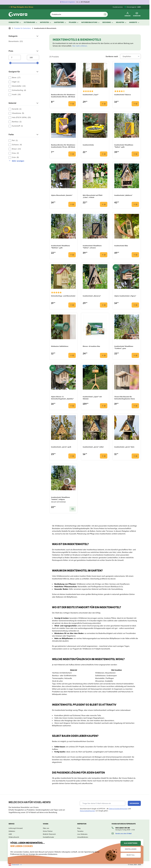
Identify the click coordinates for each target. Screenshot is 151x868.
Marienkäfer (17, 86)
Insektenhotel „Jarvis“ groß (61, 447)
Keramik (15, 109)
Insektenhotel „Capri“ (91, 95)
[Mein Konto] (128, 14)
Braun (15, 149)
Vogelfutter (15, 22)
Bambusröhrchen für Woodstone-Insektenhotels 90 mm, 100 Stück (63, 96)
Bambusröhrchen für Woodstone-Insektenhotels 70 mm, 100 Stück (63, 146)
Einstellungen (131, 849)
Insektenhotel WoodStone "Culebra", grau (124, 347)
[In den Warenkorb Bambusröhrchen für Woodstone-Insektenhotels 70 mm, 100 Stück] (72, 154)
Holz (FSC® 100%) (20, 117)
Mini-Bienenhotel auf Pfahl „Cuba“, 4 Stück (93, 196)
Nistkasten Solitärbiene (60, 346)
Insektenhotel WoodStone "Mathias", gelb (61, 247)
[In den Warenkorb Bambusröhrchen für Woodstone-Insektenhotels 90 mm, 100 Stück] (72, 104)
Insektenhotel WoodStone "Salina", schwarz (92, 247)
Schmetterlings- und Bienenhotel (63, 296)
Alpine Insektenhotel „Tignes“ (125, 296)
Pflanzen (74, 22)
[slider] (10, 63)
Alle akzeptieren (131, 843)
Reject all (131, 855)
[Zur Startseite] (10, 28)
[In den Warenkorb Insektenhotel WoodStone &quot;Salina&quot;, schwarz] (104, 255)
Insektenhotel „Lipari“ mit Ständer (92, 398)
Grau (14, 153)
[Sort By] (130, 56)
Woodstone (16, 113)
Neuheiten (121, 22)
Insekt (15, 95)
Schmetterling (17, 90)
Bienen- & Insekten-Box (91, 346)
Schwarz (15, 145)
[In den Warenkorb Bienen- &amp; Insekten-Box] (104, 355)
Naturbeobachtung (91, 22)
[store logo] (18, 14)
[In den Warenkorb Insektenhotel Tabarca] (135, 104)
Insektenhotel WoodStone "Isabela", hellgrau (61, 498)
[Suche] (105, 14)
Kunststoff (16, 126)
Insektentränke (88, 145)
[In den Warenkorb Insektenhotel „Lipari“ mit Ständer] (104, 406)
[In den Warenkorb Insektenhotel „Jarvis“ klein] (135, 456)
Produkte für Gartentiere (22, 28)
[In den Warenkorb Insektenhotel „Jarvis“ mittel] (104, 456)
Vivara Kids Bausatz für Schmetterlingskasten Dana (125, 398)
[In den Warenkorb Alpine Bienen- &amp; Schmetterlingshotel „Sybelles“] (72, 406)
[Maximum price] (33, 57)
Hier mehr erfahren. (80, 46)
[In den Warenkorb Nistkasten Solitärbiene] (72, 355)
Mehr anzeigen (16, 161)
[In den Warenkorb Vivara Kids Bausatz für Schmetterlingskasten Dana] (135, 406)
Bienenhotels (16, 41)
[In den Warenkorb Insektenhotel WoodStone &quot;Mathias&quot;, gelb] (72, 255)
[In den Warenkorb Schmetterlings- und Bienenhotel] (72, 305)
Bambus (15, 122)
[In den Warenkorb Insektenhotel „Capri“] (104, 104)
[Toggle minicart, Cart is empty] (137, 14)
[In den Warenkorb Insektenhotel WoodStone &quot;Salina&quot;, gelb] (135, 154)
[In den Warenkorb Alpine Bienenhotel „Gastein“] (72, 204)
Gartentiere (60, 22)
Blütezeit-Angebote (68, 2)
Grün (14, 157)
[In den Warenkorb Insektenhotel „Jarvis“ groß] (72, 456)
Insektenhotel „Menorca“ (92, 296)
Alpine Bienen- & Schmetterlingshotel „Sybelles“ (62, 398)
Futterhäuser (31, 22)
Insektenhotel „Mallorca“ (123, 195)
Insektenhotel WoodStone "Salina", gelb (124, 146)
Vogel (14, 82)
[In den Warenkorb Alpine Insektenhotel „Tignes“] (135, 305)
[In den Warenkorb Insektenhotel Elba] (135, 255)
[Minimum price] (15, 57)
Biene (15, 78)
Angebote (134, 22)
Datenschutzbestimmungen (118, 809)
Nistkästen (46, 22)
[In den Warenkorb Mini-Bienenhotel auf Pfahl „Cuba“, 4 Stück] (104, 204)
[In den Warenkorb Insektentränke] (104, 154)
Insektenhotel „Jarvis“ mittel (93, 447)
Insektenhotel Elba (121, 246)
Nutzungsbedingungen (87, 811)
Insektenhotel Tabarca (123, 95)
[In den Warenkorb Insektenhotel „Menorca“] (104, 305)
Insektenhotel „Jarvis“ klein (124, 447)
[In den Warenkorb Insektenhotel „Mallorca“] (135, 204)
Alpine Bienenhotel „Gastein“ (62, 195)
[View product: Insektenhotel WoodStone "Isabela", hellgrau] (73, 509)
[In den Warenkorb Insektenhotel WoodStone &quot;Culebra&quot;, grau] (135, 355)
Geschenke (108, 22)
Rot (13, 140)
